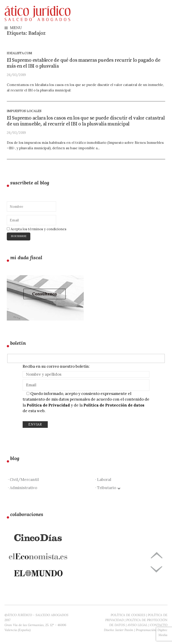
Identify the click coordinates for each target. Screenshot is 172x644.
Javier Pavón (124, 630)
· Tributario (108, 488)
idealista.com (19, 53)
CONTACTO (159, 625)
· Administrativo (23, 488)
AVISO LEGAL (137, 625)
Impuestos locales (24, 111)
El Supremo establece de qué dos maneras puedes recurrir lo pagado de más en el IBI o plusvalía (84, 63)
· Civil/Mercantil (23, 480)
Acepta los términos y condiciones (37, 229)
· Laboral (103, 480)
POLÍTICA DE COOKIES (128, 615)
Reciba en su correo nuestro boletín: (56, 366)
